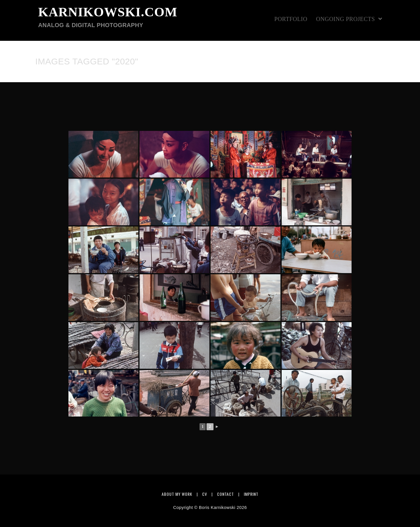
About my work (177, 494)
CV (205, 494)
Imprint (251, 494)
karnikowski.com (108, 17)
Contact (225, 494)
